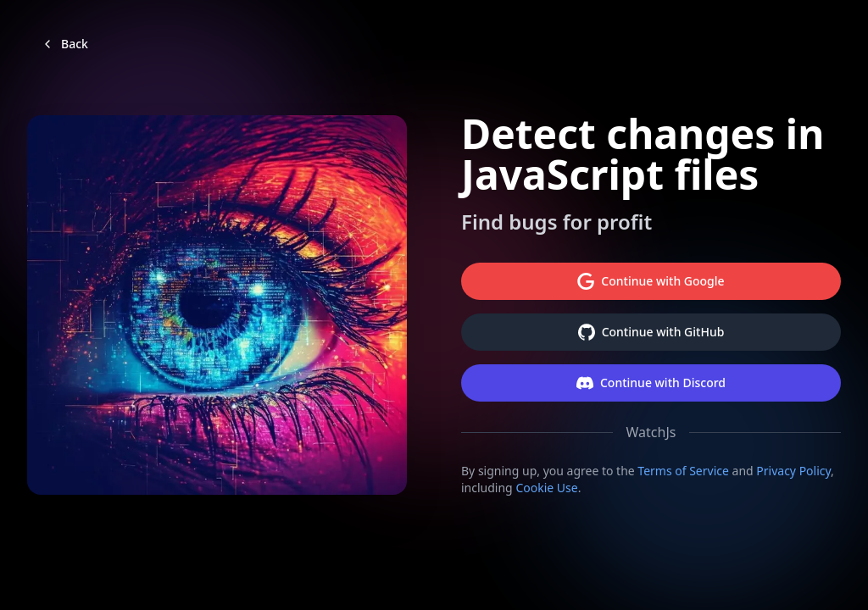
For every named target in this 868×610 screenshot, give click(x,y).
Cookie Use (546, 488)
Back (64, 44)
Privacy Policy (793, 471)
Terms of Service (683, 471)
